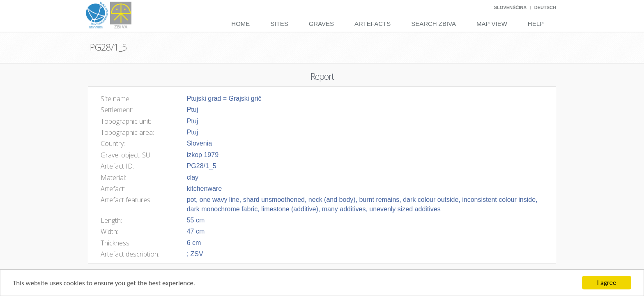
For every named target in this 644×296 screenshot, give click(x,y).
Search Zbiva (434, 24)
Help (536, 24)
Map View (492, 24)
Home (240, 24)
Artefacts (373, 24)
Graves (321, 24)
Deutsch (545, 7)
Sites (279, 24)
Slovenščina (510, 7)
